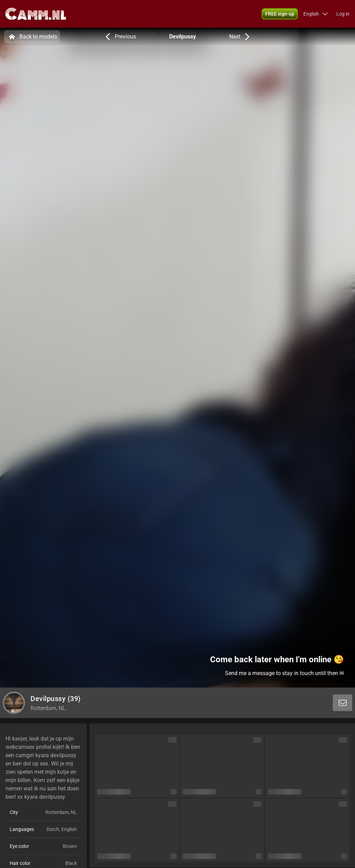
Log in (343, 14)
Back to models (32, 37)
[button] (316, 14)
